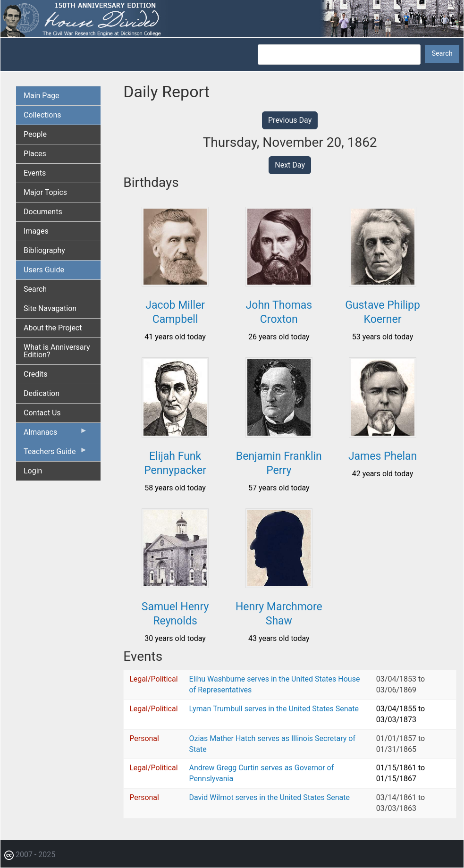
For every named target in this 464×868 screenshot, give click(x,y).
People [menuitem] (35, 134)
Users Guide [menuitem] (44, 270)
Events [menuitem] (35, 173)
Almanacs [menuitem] (55, 434)
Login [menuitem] (33, 471)
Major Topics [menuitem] (45, 192)
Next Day (290, 165)
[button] (175, 283)
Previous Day (290, 120)
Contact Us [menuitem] (42, 413)
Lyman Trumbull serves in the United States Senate (274, 709)
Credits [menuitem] (36, 374)
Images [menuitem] (36, 231)
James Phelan (383, 456)
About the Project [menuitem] (53, 328)
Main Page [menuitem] (42, 96)
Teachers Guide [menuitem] (55, 454)
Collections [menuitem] (42, 115)
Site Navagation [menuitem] (50, 308)
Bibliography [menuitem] (44, 250)
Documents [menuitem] (43, 212)
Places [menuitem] (35, 154)
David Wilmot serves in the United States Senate (270, 797)
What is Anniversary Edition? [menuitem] (57, 351)
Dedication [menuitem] (42, 393)
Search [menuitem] (35, 289)
